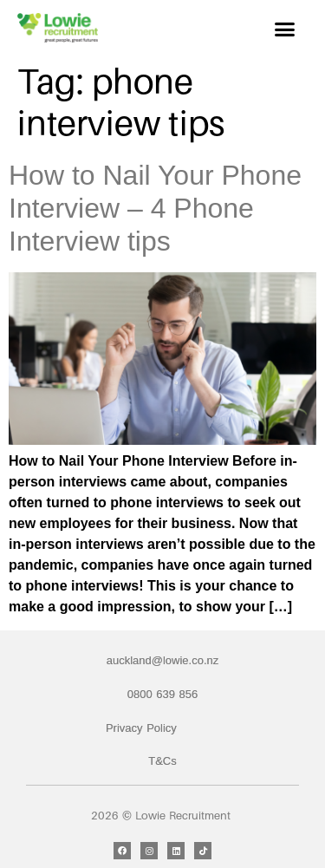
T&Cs (162, 761)
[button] (285, 29)
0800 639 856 (163, 694)
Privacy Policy (141, 728)
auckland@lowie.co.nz (163, 660)
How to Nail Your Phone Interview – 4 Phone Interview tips (155, 209)
